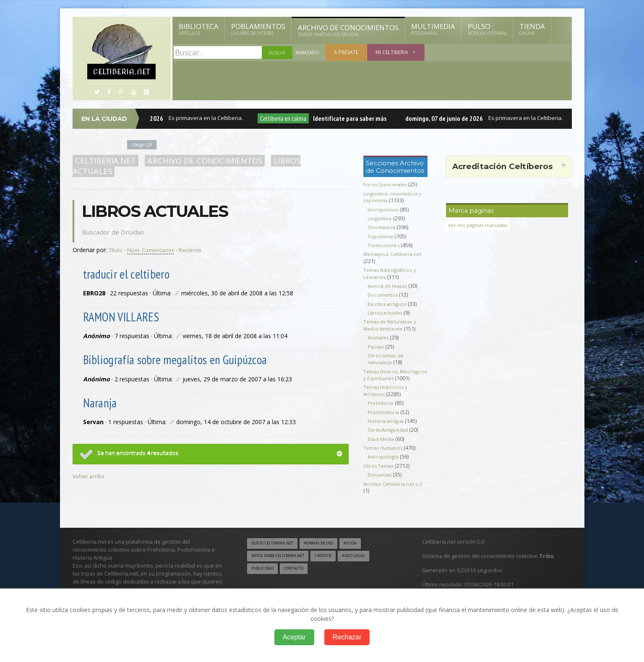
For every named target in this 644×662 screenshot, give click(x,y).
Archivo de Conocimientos (348, 30)
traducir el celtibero (125, 263)
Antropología (384, 464)
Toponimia (381, 236)
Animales (379, 338)
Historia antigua (387, 428)
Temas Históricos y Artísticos (387, 397)
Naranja (101, 391)
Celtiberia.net (104, 161)
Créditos (335, 564)
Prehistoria (381, 410)
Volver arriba (90, 464)
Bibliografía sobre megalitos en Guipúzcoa (171, 348)
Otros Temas (379, 473)
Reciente (197, 239)
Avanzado (308, 53)
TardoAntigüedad (389, 437)
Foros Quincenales (387, 184)
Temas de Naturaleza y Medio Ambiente (392, 325)
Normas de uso (329, 551)
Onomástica (382, 227)
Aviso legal (370, 564)
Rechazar (347, 637)
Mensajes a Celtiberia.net (395, 254)
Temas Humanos (385, 455)
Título (116, 239)
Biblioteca (199, 29)
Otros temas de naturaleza (387, 359)
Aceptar (294, 637)
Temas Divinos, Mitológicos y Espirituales (395, 375)
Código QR (143, 145)
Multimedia (433, 29)
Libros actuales (301, 161)
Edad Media (382, 446)
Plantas (377, 347)
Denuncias (381, 482)
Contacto (299, 577)
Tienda (532, 29)
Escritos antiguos (389, 304)
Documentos (384, 295)
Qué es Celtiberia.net (276, 551)
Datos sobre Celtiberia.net (283, 564)
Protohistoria (384, 419)
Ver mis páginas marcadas (481, 225)
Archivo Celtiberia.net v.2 (394, 491)
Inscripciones (384, 210)
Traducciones (385, 245)
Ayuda (365, 551)
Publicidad (264, 577)
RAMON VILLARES (120, 306)
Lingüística (381, 218)
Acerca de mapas (389, 286)
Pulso (487, 29)
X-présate (348, 52)
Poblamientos (258, 29)
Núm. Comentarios (155, 239)
